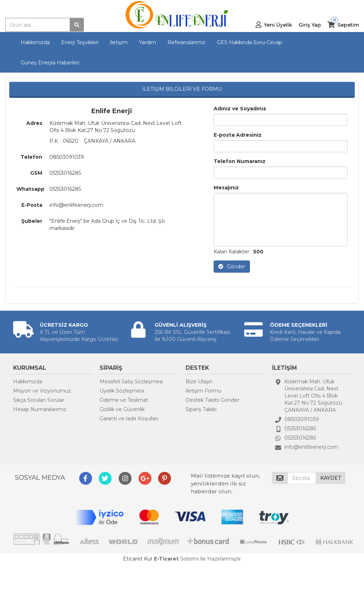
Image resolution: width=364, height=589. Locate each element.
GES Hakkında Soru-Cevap (250, 42)
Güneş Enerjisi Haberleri (50, 63)
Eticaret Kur (138, 559)
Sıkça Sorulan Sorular (39, 400)
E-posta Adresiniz (238, 135)
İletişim (119, 42)
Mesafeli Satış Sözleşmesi (131, 382)
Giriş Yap (310, 25)
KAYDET (331, 478)
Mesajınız (226, 188)
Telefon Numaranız (240, 161)
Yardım (148, 42)
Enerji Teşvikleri (80, 42)
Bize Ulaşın (199, 382)
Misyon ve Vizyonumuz (42, 391)
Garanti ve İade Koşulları (129, 419)
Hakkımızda (35, 42)
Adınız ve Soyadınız (240, 109)
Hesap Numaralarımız (40, 409)
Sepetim (348, 25)
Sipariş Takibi (201, 409)
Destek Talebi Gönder (212, 400)
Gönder (232, 267)
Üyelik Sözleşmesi (122, 391)
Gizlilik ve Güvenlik (122, 409)
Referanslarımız (186, 42)
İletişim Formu (204, 391)
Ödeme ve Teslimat (124, 400)
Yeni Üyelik (278, 25)
